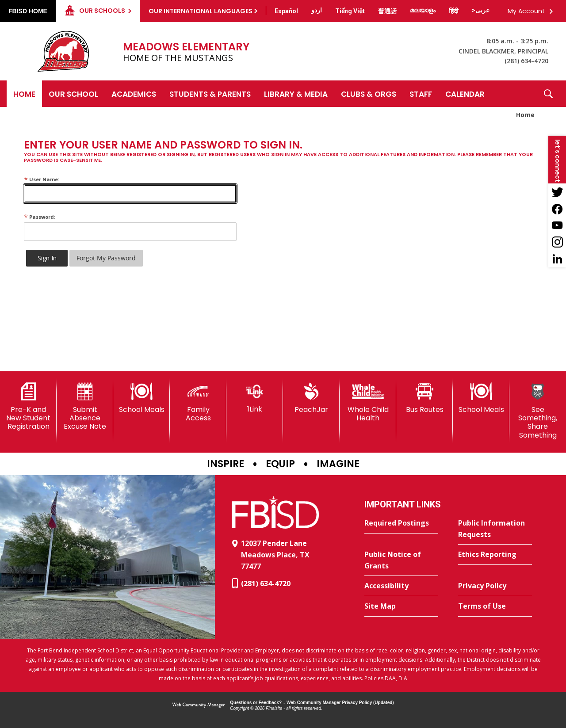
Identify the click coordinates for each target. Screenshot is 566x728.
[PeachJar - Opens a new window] (311, 398)
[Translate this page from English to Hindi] (454, 11)
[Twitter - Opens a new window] (557, 192)
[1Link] (255, 398)
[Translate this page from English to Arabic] (481, 10)
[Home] (24, 94)
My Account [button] (526, 11)
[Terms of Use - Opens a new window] (495, 606)
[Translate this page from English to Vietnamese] (350, 11)
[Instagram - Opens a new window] (557, 242)
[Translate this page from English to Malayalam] (423, 10)
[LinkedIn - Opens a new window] (557, 259)
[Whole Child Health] (368, 402)
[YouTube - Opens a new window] (557, 225)
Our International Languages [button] (201, 11)
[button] (548, 94)
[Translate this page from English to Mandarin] (387, 11)
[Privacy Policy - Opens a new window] (495, 586)
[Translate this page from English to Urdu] (317, 10)
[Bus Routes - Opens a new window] (424, 398)
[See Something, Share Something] (538, 411)
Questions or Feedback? (256, 703)
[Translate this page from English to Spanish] (286, 11)
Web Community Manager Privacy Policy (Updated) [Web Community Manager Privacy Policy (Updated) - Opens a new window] (340, 703)
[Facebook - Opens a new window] (557, 209)
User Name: (42, 179)
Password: (40, 217)
